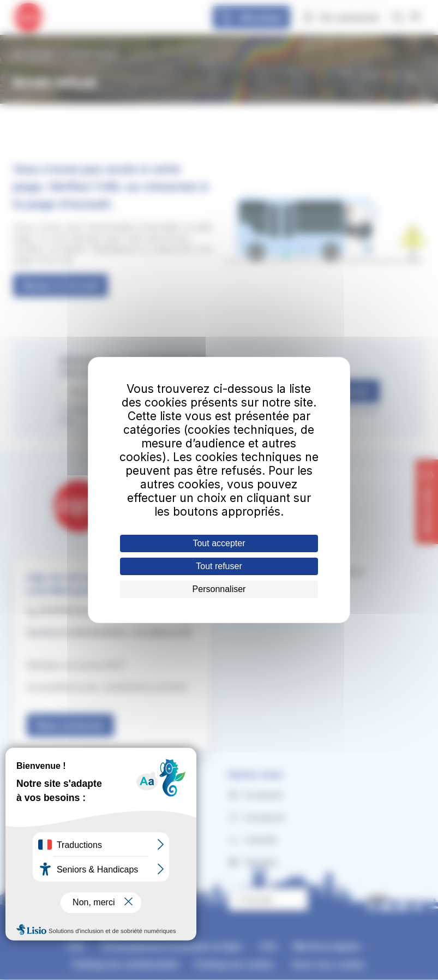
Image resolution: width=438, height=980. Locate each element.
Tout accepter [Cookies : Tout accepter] (219, 543)
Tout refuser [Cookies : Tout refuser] (219, 566)
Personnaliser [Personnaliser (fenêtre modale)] (219, 589)
